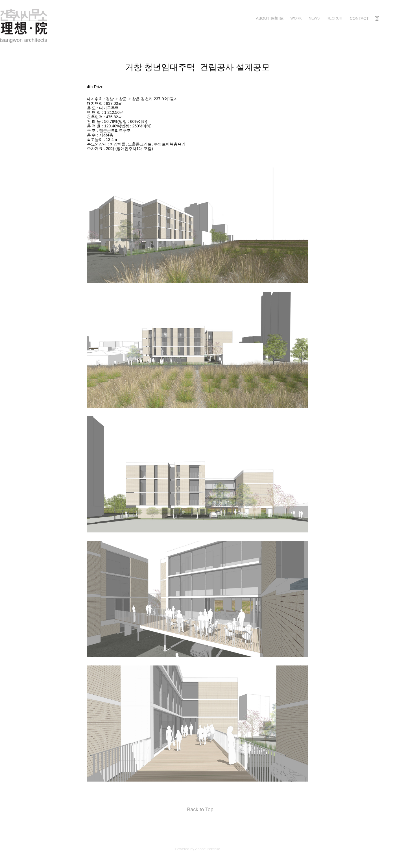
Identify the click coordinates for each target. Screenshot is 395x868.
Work (296, 18)
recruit (335, 18)
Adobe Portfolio (208, 849)
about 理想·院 (270, 18)
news (314, 18)
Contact (359, 18)
